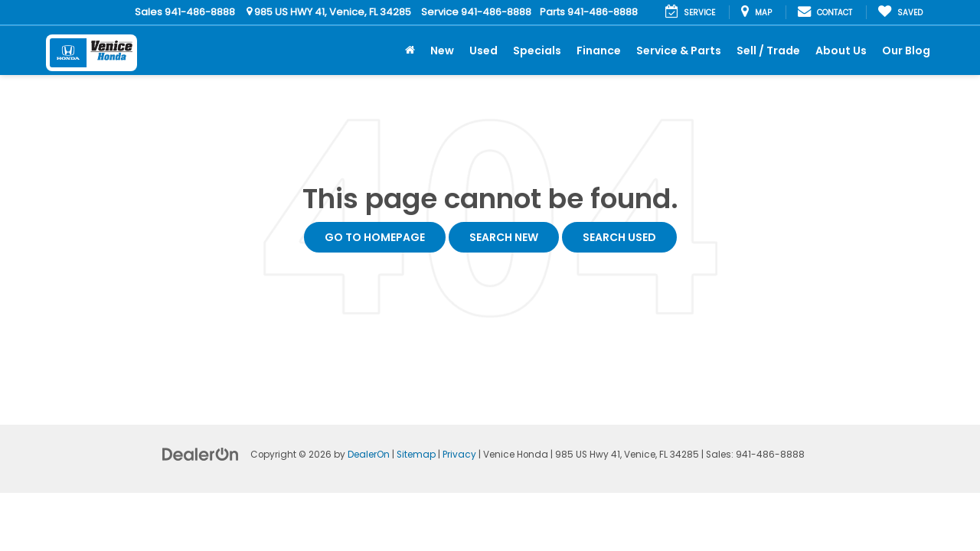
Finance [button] (599, 51)
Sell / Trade (768, 51)
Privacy (459, 455)
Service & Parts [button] (679, 51)
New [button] (442, 51)
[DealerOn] (201, 454)
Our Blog (906, 51)
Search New (504, 237)
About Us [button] (841, 51)
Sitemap (416, 455)
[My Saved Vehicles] (900, 13)
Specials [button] (537, 51)
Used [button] (483, 51)
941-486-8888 (200, 12)
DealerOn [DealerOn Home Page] (369, 455)
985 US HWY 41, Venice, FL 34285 (329, 12)
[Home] (410, 51)
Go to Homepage (375, 237)
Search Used (619, 237)
